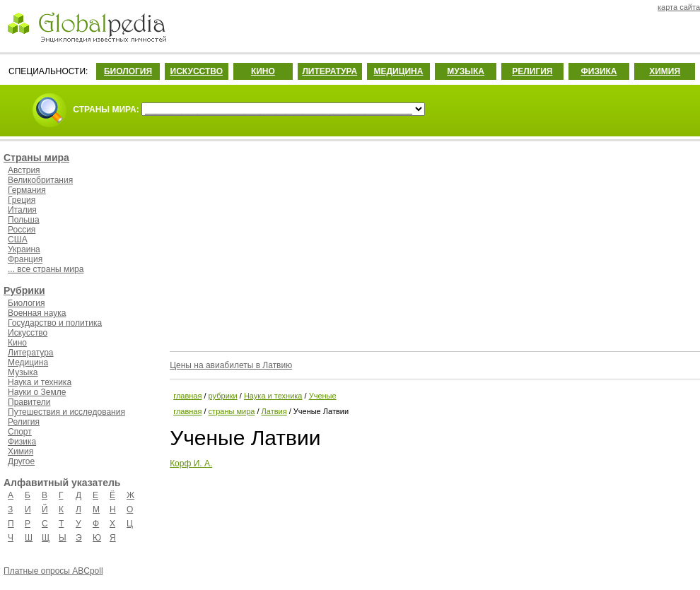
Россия (22, 230)
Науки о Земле (37, 392)
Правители (29, 402)
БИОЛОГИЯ (128, 71)
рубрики (223, 396)
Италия (22, 210)
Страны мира (36, 158)
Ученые (323, 396)
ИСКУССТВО (197, 71)
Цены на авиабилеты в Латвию (231, 365)
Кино (17, 343)
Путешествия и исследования (66, 412)
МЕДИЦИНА (398, 71)
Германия (27, 190)
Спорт (20, 432)
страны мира (232, 411)
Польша (24, 220)
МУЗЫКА (466, 71)
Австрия (24, 170)
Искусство (28, 333)
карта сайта (679, 7)
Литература (31, 353)
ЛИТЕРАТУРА (329, 71)
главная (187, 396)
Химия (21, 452)
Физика (22, 442)
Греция (22, 200)
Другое (21, 461)
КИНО (263, 71)
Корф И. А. (191, 464)
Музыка (23, 372)
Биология (26, 303)
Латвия (274, 411)
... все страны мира (46, 269)
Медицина (28, 362)
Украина (24, 249)
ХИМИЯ (665, 71)
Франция (25, 259)
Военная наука (37, 313)
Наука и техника (40, 382)
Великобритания (40, 180)
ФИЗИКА (599, 71)
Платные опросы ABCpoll (53, 571)
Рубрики (24, 290)
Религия (24, 422)
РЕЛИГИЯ (532, 71)
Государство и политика (55, 323)
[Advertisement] (433, 244)
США (18, 240)
